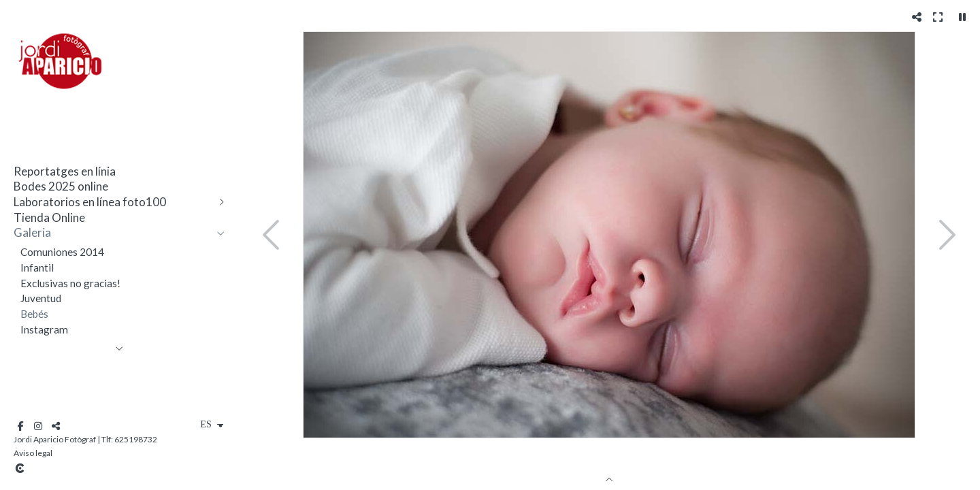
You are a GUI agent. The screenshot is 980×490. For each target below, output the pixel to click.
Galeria (32, 232)
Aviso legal (33, 453)
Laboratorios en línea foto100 (90, 202)
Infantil (37, 267)
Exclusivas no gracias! (70, 283)
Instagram (44, 329)
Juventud (41, 298)
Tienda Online (49, 217)
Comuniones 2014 (62, 252)
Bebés (34, 314)
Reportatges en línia (65, 171)
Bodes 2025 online (61, 186)
